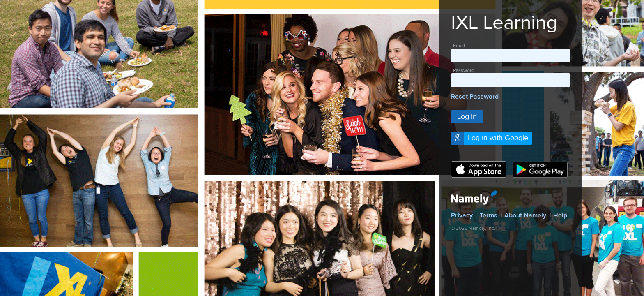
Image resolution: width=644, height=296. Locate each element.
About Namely (525, 215)
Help (560, 215)
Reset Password (475, 97)
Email (459, 46)
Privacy (462, 215)
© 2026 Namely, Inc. (473, 228)
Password (464, 70)
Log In (467, 117)
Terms (489, 215)
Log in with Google (498, 138)
